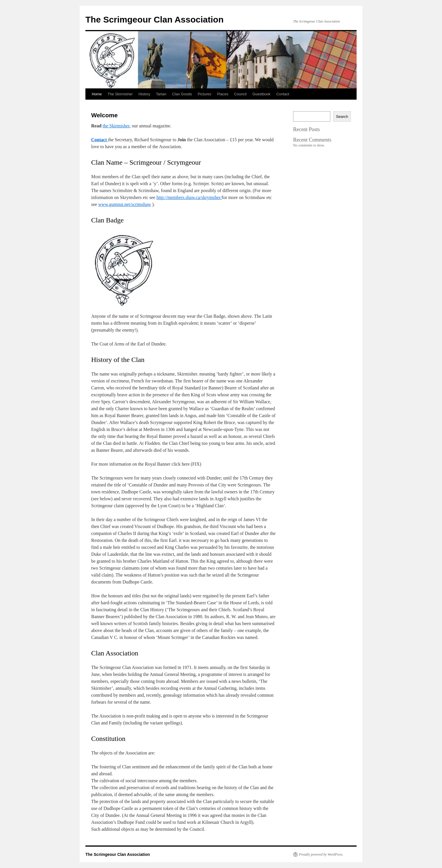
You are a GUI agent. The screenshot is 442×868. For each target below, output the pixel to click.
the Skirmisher (116, 126)
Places (223, 94)
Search (342, 117)
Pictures (204, 94)
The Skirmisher (120, 94)
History (144, 94)
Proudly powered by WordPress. (321, 854)
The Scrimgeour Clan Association (154, 19)
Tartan (161, 94)
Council (240, 94)
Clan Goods (182, 94)
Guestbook (262, 94)
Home (97, 94)
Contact (283, 94)
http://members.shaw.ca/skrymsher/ (189, 197)
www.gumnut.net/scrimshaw (124, 204)
